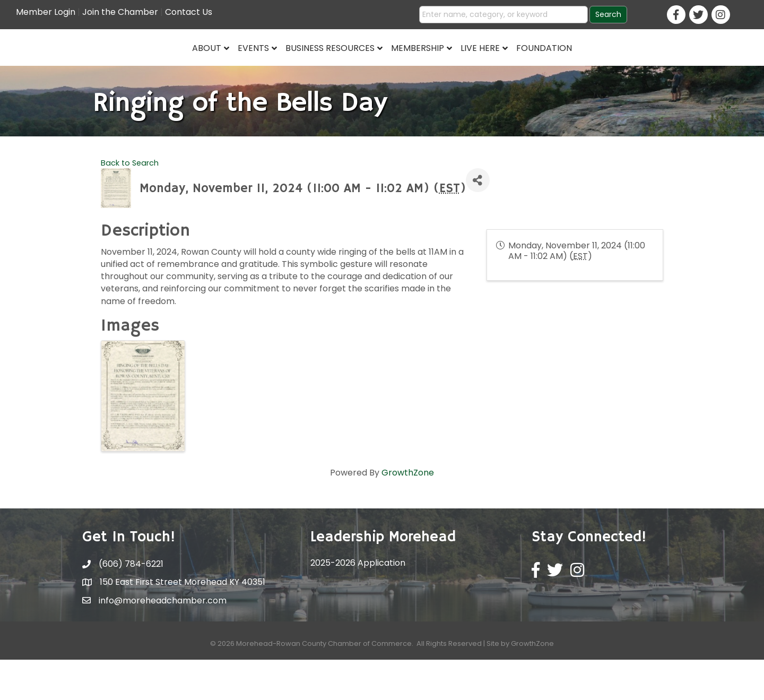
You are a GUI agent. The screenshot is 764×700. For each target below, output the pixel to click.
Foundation (626, 67)
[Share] (478, 221)
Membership (499, 67)
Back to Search (130, 203)
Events (172, 67)
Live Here (562, 67)
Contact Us (189, 12)
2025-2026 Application (358, 603)
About (125, 67)
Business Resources (249, 67)
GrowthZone (408, 513)
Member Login (46, 12)
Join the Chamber (120, 12)
